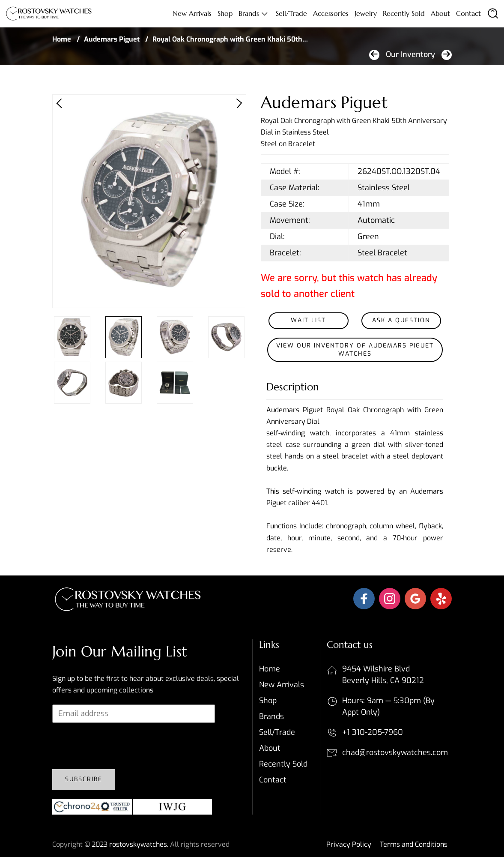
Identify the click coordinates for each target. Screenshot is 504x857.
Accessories (331, 13)
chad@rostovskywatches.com (395, 752)
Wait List (308, 320)
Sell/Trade (291, 13)
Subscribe (84, 779)
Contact (468, 13)
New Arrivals (192, 13)
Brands (249, 13)
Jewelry (366, 13)
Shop (225, 13)
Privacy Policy (349, 844)
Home (62, 39)
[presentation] (117, 746)
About (440, 13)
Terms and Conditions (414, 844)
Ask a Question (401, 320)
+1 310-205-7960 (373, 732)
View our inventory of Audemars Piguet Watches (355, 350)
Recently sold (404, 13)
